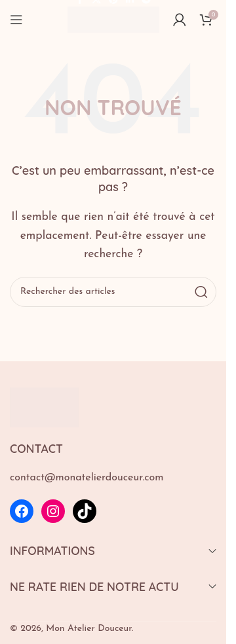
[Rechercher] (113, 292)
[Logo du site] (113, 19)
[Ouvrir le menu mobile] (16, 20)
